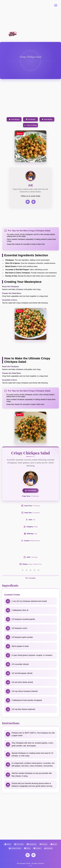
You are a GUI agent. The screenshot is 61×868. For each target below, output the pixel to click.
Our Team (19, 844)
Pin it (20, 133)
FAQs (27, 848)
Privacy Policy (15, 848)
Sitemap (48, 848)
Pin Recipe (30, 119)
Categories (32, 844)
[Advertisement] (30, 15)
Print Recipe (14, 119)
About (54, 844)
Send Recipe (47, 119)
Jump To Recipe (30, 125)
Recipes (43, 844)
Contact (37, 848)
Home (8, 844)
